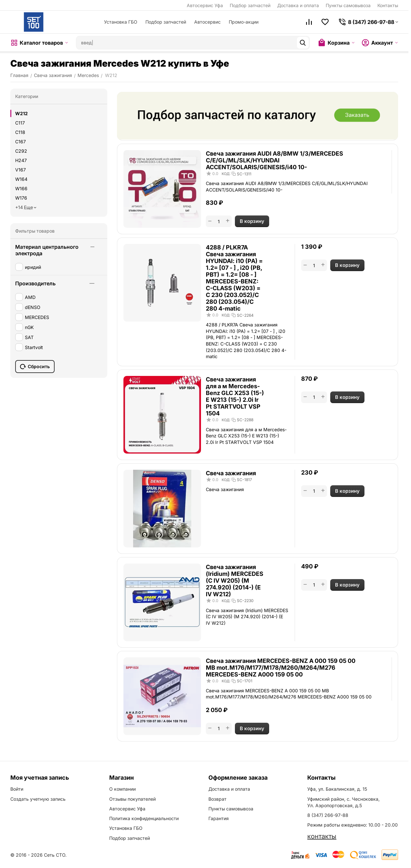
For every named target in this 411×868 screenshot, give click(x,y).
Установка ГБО (121, 22)
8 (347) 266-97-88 (328, 815)
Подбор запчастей (250, 5)
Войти (17, 789)
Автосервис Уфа (205, 5)
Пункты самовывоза (348, 5)
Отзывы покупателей (132, 799)
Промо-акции (244, 22)
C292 (21, 151)
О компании (122, 789)
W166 (21, 188)
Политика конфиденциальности (144, 818)
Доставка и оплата (298, 5)
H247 (21, 160)
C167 (21, 142)
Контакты (388, 5)
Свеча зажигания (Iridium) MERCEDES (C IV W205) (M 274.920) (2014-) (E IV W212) (235, 581)
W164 (21, 179)
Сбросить (35, 367)
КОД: (226, 174)
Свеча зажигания (231, 473)
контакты (322, 836)
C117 (20, 123)
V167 (21, 170)
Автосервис (207, 22)
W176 (21, 198)
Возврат (217, 799)
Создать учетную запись (38, 799)
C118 (20, 132)
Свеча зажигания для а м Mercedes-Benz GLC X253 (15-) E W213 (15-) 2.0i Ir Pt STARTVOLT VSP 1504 (235, 396)
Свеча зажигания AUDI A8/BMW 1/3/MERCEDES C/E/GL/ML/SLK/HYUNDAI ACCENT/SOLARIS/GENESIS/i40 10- (274, 160)
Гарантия (219, 818)
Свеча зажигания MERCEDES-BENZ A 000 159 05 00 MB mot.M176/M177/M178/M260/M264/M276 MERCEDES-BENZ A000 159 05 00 (281, 668)
